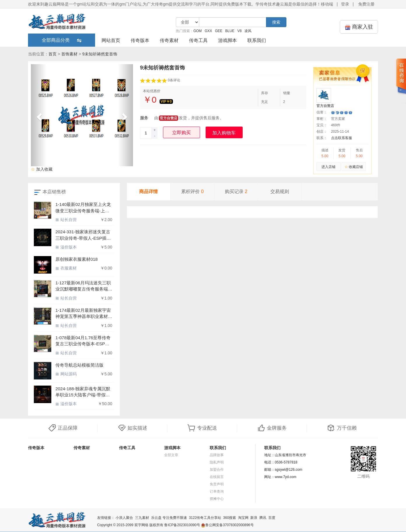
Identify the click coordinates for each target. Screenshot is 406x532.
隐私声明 (217, 462)
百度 (272, 518)
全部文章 (171, 455)
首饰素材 (69, 54)
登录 (345, 4)
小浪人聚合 (124, 518)
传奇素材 (169, 40)
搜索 (276, 22)
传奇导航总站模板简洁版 (79, 365)
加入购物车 (224, 133)
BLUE (230, 31)
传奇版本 (140, 40)
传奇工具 (198, 40)
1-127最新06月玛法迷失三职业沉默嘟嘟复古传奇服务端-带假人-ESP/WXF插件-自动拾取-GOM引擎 (83, 286)
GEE (219, 31)
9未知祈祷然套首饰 (100, 54)
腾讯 (263, 518)
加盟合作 (217, 470)
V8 (240, 31)
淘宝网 (243, 518)
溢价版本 (66, 247)
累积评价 (192, 191)
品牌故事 (217, 455)
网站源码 (66, 374)
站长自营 (66, 220)
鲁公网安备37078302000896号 (227, 525)
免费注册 (366, 4)
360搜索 (230, 518)
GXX (208, 31)
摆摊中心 (217, 499)
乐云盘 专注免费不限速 (169, 518)
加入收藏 (42, 169)
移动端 (327, 4)
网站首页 (111, 40)
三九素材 (142, 518)
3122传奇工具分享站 (205, 518)
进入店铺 (328, 167)
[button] (39, 115)
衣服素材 (66, 268)
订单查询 (217, 491)
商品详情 (148, 191)
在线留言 (217, 477)
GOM (198, 31)
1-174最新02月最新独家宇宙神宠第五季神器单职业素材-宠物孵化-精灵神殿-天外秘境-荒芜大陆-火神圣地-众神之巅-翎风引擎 (84, 314)
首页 (52, 54)
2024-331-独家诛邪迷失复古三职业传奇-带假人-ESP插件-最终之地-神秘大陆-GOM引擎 (84, 235)
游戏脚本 (228, 40)
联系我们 (257, 40)
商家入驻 (359, 27)
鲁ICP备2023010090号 (182, 525)
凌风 (248, 31)
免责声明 (217, 484)
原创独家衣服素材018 (77, 259)
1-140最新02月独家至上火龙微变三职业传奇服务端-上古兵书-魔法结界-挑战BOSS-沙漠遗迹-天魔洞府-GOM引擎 (83, 208)
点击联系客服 (342, 138)
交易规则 (280, 191)
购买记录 (236, 191)
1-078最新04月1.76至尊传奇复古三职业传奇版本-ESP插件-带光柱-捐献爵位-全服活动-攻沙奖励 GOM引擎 (83, 341)
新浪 (254, 518)
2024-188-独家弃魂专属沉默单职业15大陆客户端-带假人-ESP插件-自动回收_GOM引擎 (83, 392)
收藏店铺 (354, 167)
